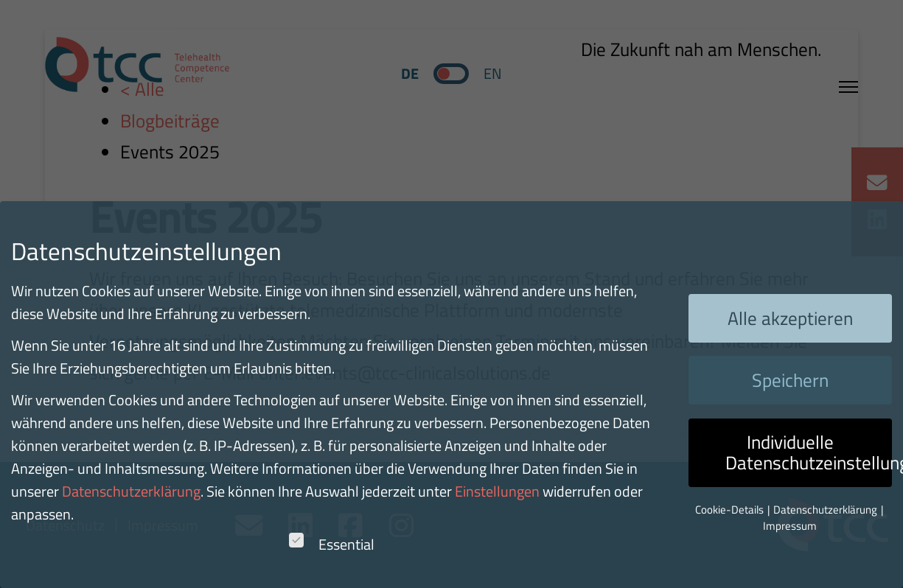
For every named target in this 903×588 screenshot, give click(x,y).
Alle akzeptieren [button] (790, 318)
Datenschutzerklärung (131, 491)
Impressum (790, 526)
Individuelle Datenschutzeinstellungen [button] (809, 452)
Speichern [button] (790, 380)
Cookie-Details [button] (731, 510)
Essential (332, 544)
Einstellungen (497, 491)
